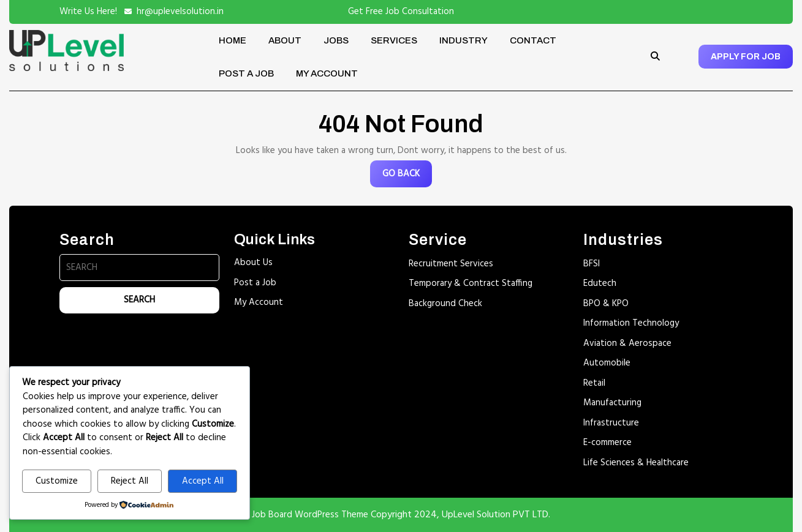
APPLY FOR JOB (746, 57)
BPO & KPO (606, 304)
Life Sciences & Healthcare (636, 463)
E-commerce (607, 443)
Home (233, 40)
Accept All (203, 481)
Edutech (600, 283)
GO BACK (407, 177)
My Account (259, 302)
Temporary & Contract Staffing (471, 283)
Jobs (336, 40)
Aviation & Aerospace (627, 343)
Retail (594, 383)
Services (394, 40)
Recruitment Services (451, 264)
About (285, 40)
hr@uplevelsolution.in (180, 12)
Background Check (445, 304)
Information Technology (631, 323)
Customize (57, 481)
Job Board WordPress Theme (310, 515)
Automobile (607, 363)
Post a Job (246, 73)
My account (327, 73)
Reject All (130, 481)
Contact (533, 40)
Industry (463, 40)
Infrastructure (611, 423)
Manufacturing (612, 403)
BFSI (592, 264)
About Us (253, 263)
